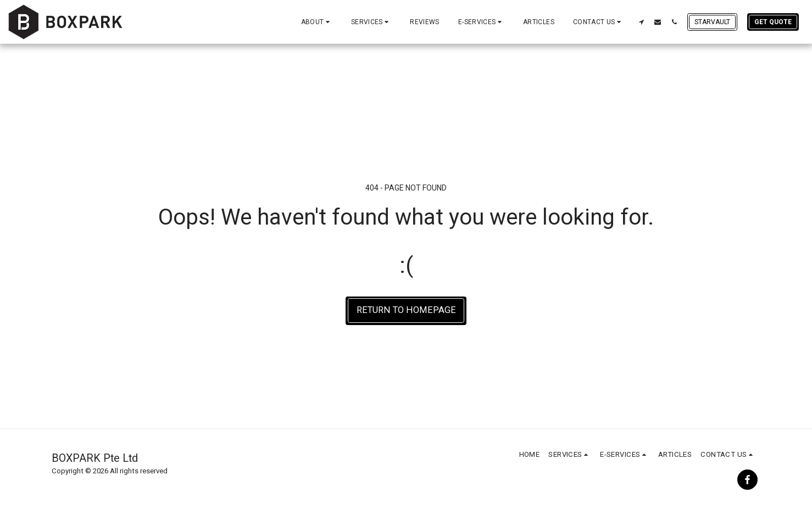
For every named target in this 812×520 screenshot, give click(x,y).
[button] (317, 22)
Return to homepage (406, 310)
